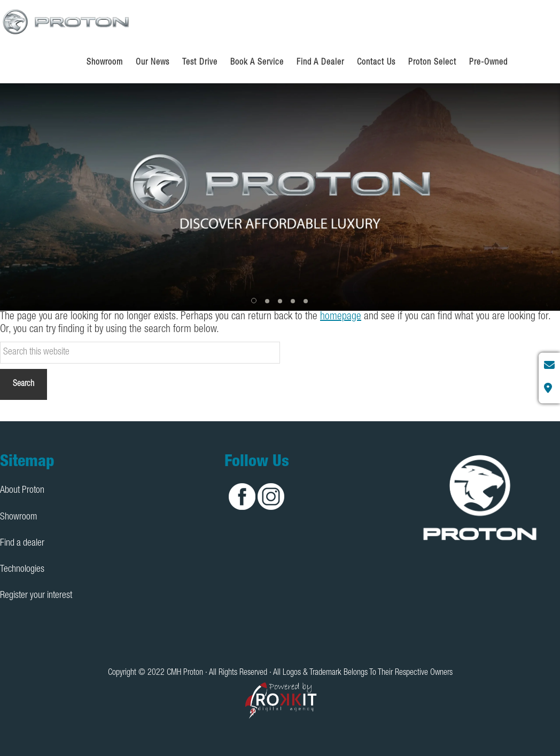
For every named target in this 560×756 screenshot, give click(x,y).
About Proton (22, 491)
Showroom (18, 517)
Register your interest (36, 596)
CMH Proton (67, 21)
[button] (254, 301)
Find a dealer (22, 544)
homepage (341, 317)
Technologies (22, 570)
